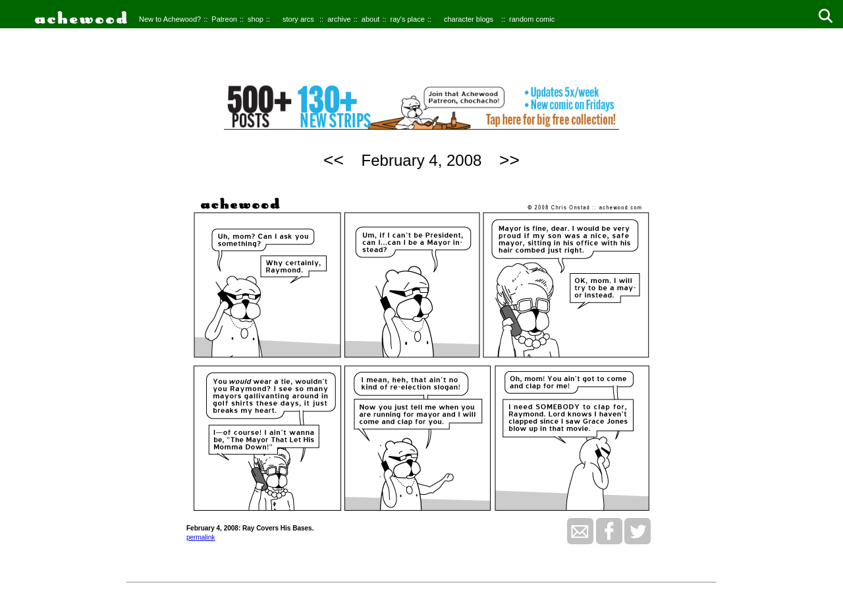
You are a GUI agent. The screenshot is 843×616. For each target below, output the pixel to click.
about (371, 19)
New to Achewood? (170, 19)
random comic (532, 19)
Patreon (224, 19)
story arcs (298, 19)
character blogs (469, 19)
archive (339, 19)
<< (334, 160)
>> (509, 160)
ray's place (408, 19)
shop (256, 19)
